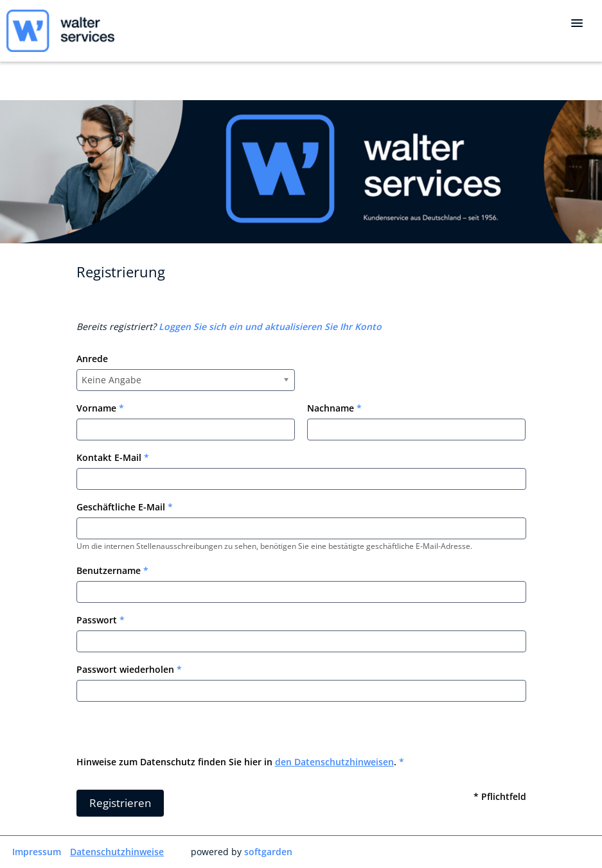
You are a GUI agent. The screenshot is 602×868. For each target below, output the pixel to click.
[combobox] (186, 380)
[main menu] (577, 23)
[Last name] (416, 430)
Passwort (101, 620)
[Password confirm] (301, 691)
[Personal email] (301, 479)
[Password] (301, 641)
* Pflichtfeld (500, 796)
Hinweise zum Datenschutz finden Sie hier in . (240, 762)
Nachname (334, 408)
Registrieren (120, 803)
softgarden (268, 852)
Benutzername (112, 570)
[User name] (301, 592)
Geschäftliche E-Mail (125, 507)
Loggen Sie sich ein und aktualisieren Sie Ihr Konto (270, 326)
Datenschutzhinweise (117, 852)
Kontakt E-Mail (113, 457)
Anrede (92, 359)
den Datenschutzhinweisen (334, 762)
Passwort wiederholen (129, 669)
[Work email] (301, 528)
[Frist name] (186, 430)
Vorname (100, 408)
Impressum (37, 852)
